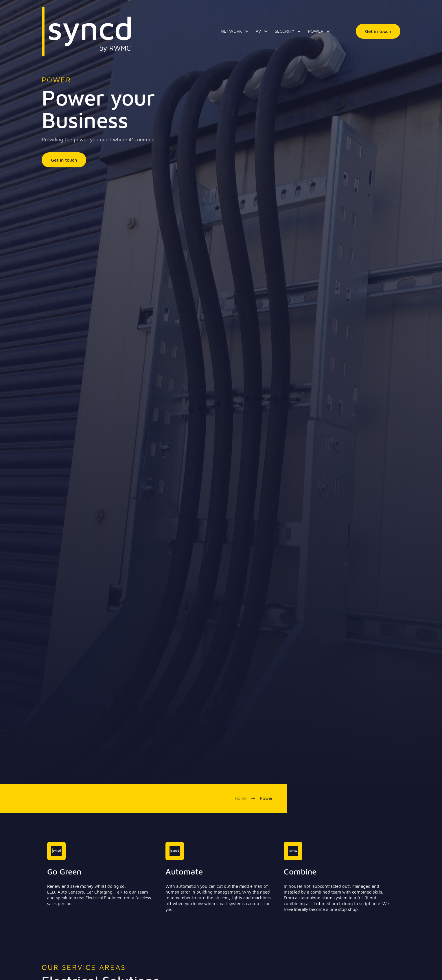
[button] (234, 31)
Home (241, 798)
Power (266, 798)
